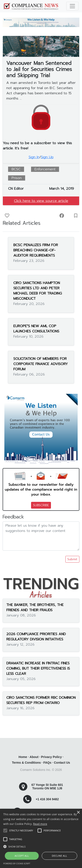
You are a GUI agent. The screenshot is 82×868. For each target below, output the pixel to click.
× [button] (78, 813)
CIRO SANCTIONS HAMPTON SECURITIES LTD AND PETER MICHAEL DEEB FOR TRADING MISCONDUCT (38, 291)
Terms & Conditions (26, 763)
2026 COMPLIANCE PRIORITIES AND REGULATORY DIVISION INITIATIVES (36, 637)
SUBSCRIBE (41, 505)
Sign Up (47, 157)
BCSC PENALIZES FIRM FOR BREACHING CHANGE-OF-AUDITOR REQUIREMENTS (36, 250)
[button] (41, 846)
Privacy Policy (51, 757)
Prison (17, 178)
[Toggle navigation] (72, 6)
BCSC (16, 169)
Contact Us (62, 763)
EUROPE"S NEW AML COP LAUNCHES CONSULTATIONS (36, 329)
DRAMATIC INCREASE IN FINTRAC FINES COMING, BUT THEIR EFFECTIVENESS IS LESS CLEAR (38, 668)
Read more (40, 824)
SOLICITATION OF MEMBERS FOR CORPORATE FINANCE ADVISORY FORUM (41, 364)
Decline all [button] (59, 856)
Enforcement (45, 169)
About (34, 757)
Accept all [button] (22, 856)
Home (23, 757)
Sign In (34, 157)
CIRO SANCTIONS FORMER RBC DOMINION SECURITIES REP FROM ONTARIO (41, 700)
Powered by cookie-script (17, 864)
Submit (72, 559)
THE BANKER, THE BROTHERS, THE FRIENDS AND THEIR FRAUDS (35, 607)
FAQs (47, 763)
